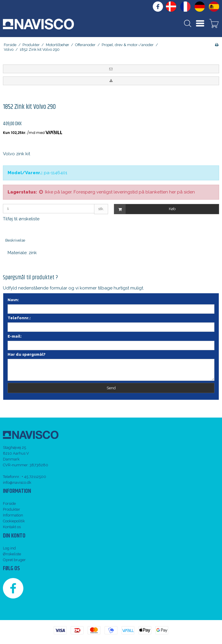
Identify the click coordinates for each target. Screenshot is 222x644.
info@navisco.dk (17, 482)
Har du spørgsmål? (27, 354)
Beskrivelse (15, 240)
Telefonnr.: (19, 318)
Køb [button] (145, 209)
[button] (111, 69)
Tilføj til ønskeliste (21, 219)
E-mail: (15, 336)
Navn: (13, 300)
